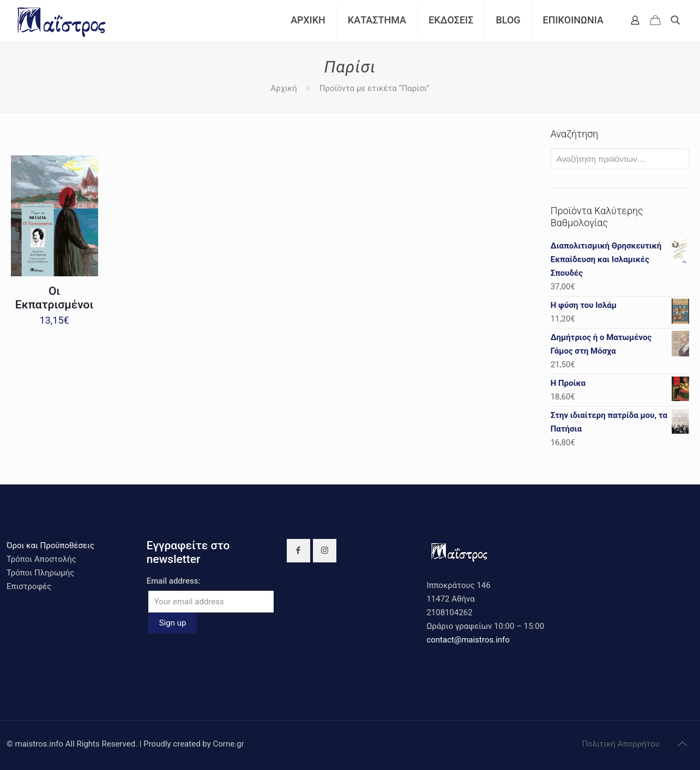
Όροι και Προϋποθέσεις (50, 545)
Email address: (174, 581)
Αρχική (283, 88)
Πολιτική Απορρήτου (621, 744)
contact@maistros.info (468, 640)
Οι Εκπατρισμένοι (55, 298)
